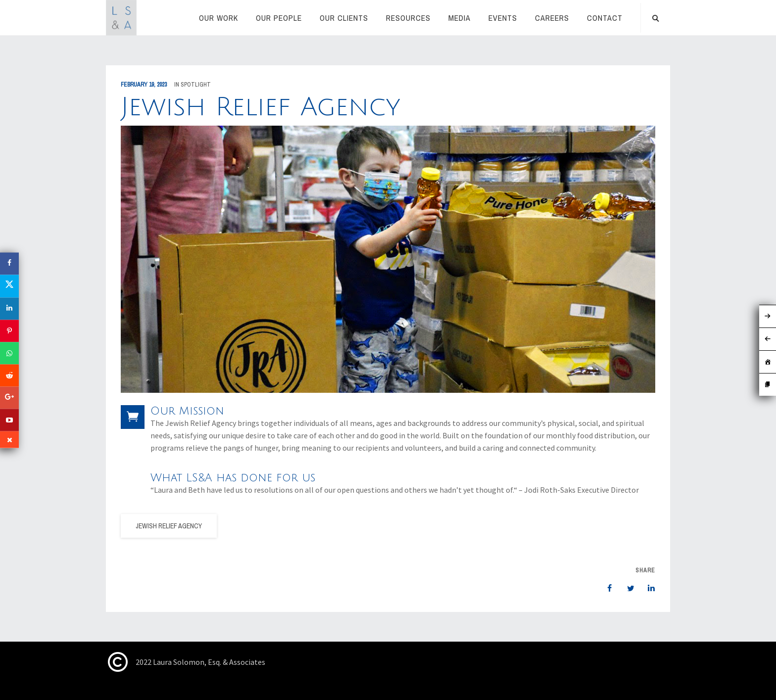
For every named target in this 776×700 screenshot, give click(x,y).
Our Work (218, 18)
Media (460, 18)
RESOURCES (408, 18)
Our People (279, 18)
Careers (552, 18)
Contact (605, 18)
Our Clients (344, 18)
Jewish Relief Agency (169, 526)
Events (503, 18)
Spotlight (196, 85)
